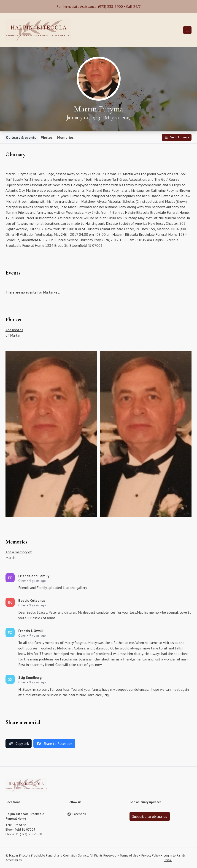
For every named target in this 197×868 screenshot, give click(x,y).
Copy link (19, 743)
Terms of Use (129, 855)
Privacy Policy (151, 855)
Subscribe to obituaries (150, 816)
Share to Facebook (54, 743)
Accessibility (14, 860)
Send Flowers (177, 137)
